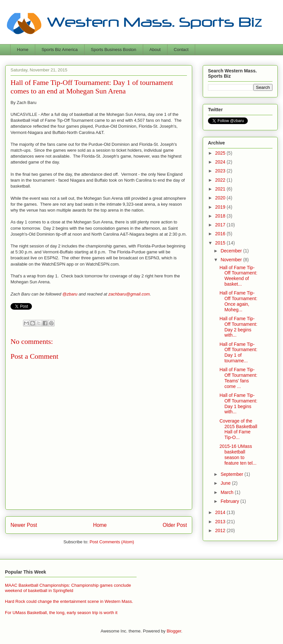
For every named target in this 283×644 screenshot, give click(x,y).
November (232, 260)
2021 (221, 189)
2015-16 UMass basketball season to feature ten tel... (238, 454)
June (226, 483)
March (228, 492)
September (232, 474)
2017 (221, 225)
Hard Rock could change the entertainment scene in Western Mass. (69, 601)
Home (23, 50)
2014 (221, 512)
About (155, 50)
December (232, 251)
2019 (221, 207)
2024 (221, 162)
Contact (181, 50)
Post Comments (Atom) (112, 542)
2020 (221, 198)
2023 (221, 171)
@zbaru (70, 294)
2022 (221, 180)
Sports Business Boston (114, 50)
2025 (221, 153)
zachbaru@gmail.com (129, 294)
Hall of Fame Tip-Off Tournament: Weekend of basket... (238, 276)
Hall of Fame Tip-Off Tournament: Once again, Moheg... (238, 301)
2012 (221, 530)
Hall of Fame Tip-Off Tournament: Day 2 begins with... (238, 327)
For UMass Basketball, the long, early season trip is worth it (61, 613)
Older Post (175, 525)
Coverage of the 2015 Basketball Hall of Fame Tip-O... (238, 429)
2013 (221, 522)
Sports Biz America (60, 50)
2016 (221, 234)
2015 (221, 243)
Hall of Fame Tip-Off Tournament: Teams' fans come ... (238, 378)
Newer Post (24, 525)
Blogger (174, 631)
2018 (221, 216)
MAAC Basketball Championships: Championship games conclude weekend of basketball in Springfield (68, 588)
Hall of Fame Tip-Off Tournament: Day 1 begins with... (238, 403)
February (230, 501)
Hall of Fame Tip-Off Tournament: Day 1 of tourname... (238, 352)
